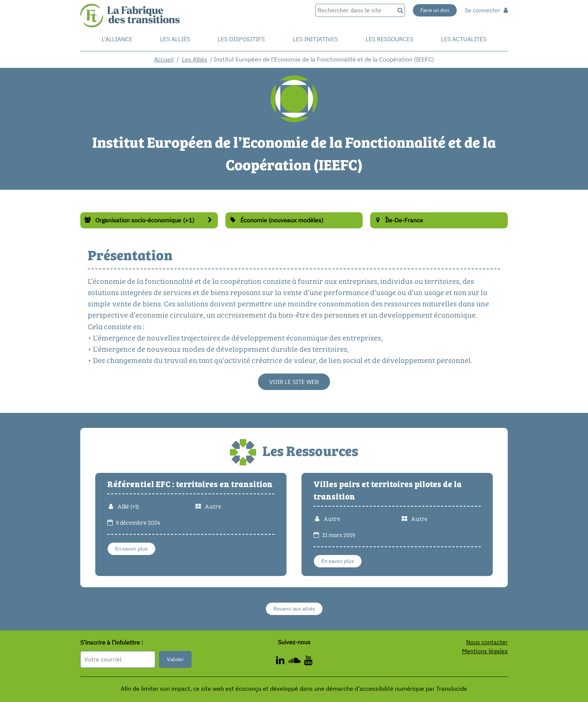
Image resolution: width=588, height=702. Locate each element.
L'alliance (117, 39)
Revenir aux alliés (294, 609)
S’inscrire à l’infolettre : (112, 643)
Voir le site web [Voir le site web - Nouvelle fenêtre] (294, 382)
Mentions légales (485, 651)
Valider (175, 659)
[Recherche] (400, 10)
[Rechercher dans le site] (355, 10)
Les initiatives (315, 39)
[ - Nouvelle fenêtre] (296, 661)
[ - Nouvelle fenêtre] (282, 661)
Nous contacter (487, 642)
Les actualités (464, 39)
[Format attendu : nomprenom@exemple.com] (118, 659)
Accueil (164, 59)
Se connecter (486, 10)
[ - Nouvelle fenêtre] (308, 661)
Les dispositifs (241, 39)
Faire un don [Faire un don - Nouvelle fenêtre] (435, 10)
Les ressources (389, 39)
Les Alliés (175, 39)
